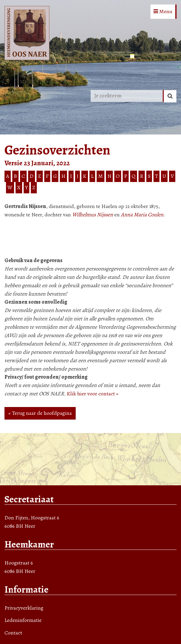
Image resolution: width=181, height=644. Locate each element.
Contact (13, 633)
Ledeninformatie (23, 620)
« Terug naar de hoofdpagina (40, 413)
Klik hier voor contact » (93, 394)
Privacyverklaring (24, 608)
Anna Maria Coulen (142, 215)
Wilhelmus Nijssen (93, 215)
